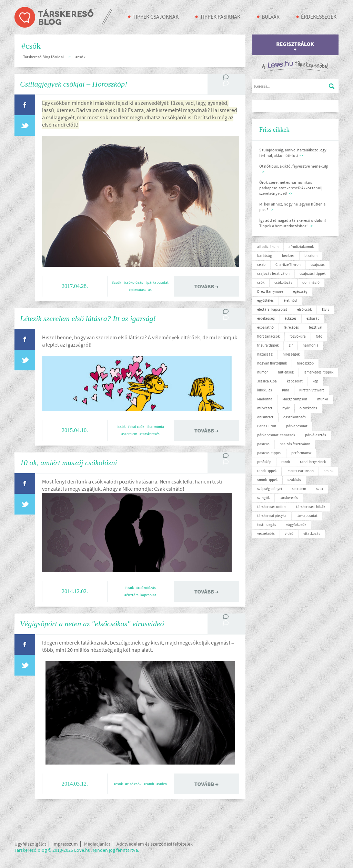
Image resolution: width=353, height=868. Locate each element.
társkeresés (289, 498)
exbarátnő (265, 328)
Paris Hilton (267, 426)
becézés (288, 256)
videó (289, 534)
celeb (261, 265)
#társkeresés (150, 434)
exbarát (313, 319)
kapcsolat (295, 381)
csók (261, 283)
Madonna (265, 399)
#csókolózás (133, 283)
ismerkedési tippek (319, 372)
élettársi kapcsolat (272, 310)
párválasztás (316, 435)
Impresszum (65, 844)
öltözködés (308, 408)
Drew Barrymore (270, 292)
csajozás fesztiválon (273, 274)
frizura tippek (268, 346)
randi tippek (267, 471)
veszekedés (266, 534)
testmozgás (267, 525)
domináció (311, 283)
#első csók (136, 427)
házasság (265, 355)
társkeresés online (272, 507)
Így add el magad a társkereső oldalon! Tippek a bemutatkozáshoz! (293, 223)
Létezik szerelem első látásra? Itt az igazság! (88, 318)
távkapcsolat (307, 516)
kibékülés (265, 390)
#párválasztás (140, 290)
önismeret (265, 417)
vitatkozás (312, 534)
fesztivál (316, 328)
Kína (286, 390)
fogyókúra (298, 337)
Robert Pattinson (300, 471)
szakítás (294, 480)
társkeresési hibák (311, 507)
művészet (265, 408)
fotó (319, 337)
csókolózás (283, 283)
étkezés (291, 319)
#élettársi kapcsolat (140, 595)
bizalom (311, 256)
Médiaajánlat (97, 844)
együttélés (265, 301)
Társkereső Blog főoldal (43, 57)
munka (323, 399)
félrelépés (291, 328)
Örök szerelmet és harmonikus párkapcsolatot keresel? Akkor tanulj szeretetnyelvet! (291, 188)
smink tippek (267, 480)
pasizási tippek (269, 453)
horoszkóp (305, 363)
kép (315, 381)
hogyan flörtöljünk (272, 363)
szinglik (263, 498)
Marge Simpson (295, 399)
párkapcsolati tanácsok (276, 435)
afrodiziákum (268, 247)
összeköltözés (295, 417)
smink (329, 471)
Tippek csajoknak (156, 17)
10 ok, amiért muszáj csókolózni (69, 463)
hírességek (291, 355)
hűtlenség (286, 372)
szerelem (299, 489)
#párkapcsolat (157, 283)
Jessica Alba (267, 381)
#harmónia (155, 427)
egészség (300, 292)
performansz (301, 453)
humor (263, 372)
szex (320, 489)
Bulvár (271, 17)
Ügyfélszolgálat (30, 844)
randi (286, 462)
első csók (304, 310)
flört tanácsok (268, 337)
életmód (290, 301)
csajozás (318, 265)
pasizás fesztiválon (295, 444)
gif (291, 346)
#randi (149, 784)
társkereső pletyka (272, 516)
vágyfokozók (296, 525)
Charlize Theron (288, 265)
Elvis (325, 310)
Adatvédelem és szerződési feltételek (155, 844)
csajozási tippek (312, 274)
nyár (286, 408)
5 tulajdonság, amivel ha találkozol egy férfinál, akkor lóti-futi (293, 153)
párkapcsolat (297, 426)
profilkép (264, 462)
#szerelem (129, 434)
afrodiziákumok (301, 247)
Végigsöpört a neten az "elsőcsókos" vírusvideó (92, 624)
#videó (162, 784)
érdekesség (266, 319)
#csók (80, 57)
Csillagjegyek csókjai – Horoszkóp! (74, 84)
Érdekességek (319, 17)
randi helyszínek (313, 462)
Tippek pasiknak (220, 17)
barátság (265, 256)
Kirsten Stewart (312, 390)
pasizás (263, 444)
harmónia (311, 346)
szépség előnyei (270, 489)
